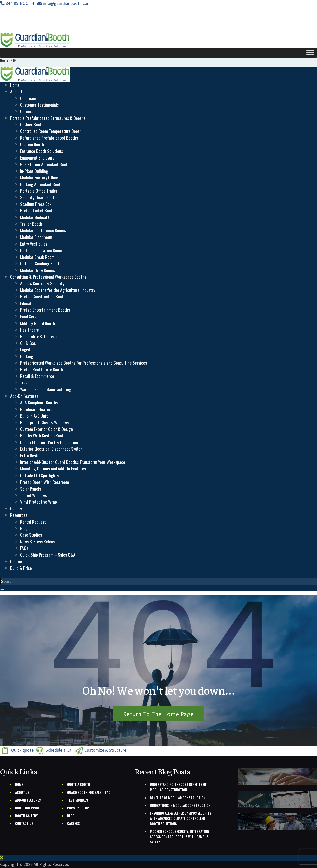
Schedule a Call (55, 750)
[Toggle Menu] (310, 53)
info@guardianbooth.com (64, 3)
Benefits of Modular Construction (178, 797)
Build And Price (27, 808)
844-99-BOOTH (18, 3)
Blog (71, 815)
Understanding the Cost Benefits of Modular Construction (178, 787)
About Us (22, 792)
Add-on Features (28, 800)
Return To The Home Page (158, 714)
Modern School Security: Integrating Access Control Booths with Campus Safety (179, 837)
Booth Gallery (26, 815)
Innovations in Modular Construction (180, 805)
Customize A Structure (100, 750)
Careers (73, 823)
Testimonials (78, 800)
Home (19, 784)
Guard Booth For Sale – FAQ (89, 792)
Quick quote (17, 750)
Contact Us (24, 823)
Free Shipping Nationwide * (34, 24)
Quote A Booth (79, 784)
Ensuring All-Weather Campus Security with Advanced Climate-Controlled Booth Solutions (181, 818)
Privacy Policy (78, 808)
